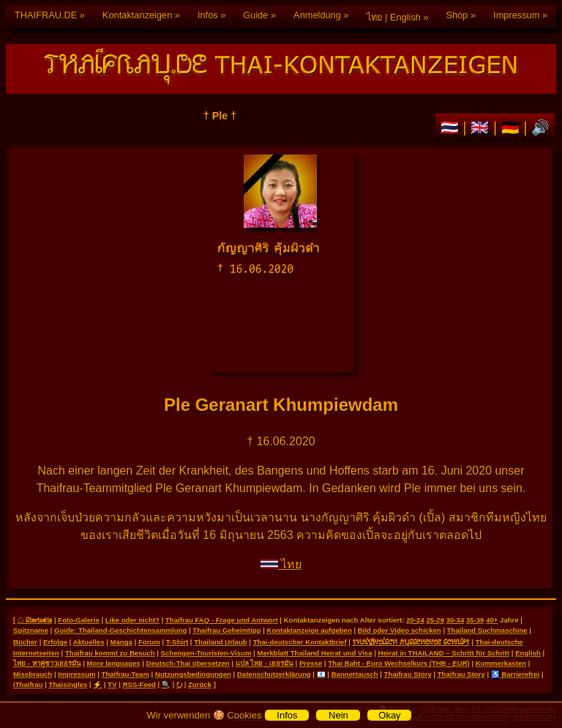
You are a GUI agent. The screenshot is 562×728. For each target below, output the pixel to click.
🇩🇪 (513, 127)
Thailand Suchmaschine (487, 630)
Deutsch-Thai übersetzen (188, 663)
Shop (457, 15)
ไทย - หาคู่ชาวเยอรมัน (47, 663)
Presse (311, 663)
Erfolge (55, 642)
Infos (208, 15)
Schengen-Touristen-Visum (206, 653)
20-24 (415, 620)
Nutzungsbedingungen (193, 674)
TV (112, 684)
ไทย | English (394, 17)
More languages (114, 663)
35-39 (475, 620)
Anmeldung (317, 15)
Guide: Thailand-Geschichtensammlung (120, 630)
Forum (149, 642)
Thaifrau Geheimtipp (226, 630)
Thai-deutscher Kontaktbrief (300, 642)
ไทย (281, 564)
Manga (121, 642)
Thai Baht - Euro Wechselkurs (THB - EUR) (398, 663)
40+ (492, 620)
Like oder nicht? (132, 620)
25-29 (435, 620)
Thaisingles (68, 684)
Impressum (516, 15)
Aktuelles (89, 642)
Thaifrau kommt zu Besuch (110, 653)
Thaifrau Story (408, 674)
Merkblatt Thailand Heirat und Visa (314, 653)
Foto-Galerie (79, 620)
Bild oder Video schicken (400, 630)
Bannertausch (355, 674)
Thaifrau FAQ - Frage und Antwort (222, 620)
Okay (389, 715)
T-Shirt (177, 642)
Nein (338, 715)
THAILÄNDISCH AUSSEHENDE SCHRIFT (411, 642)
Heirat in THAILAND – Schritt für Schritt (444, 653)
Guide (255, 15)
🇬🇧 (482, 127)
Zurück (200, 684)
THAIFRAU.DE (46, 15)
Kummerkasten (501, 663)
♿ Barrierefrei (515, 674)
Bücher (25, 642)
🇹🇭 (452, 127)
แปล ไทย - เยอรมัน (265, 663)
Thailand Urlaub (221, 642)
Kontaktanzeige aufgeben (310, 630)
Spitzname (31, 630)
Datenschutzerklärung (274, 674)
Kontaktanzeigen (137, 15)
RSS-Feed (139, 684)
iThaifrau (28, 684)
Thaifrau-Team (125, 674)
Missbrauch (33, 674)
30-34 (456, 620)
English (528, 653)
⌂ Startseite (35, 620)
